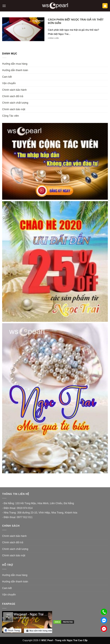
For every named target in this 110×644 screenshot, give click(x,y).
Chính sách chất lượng (15, 103)
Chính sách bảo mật (14, 109)
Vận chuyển (9, 83)
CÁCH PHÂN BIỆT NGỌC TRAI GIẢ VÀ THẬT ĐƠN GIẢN (76, 21)
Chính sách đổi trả (13, 96)
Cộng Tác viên (11, 116)
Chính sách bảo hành (14, 90)
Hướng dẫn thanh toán (15, 70)
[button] (4, 6)
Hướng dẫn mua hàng (15, 64)
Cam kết (7, 77)
